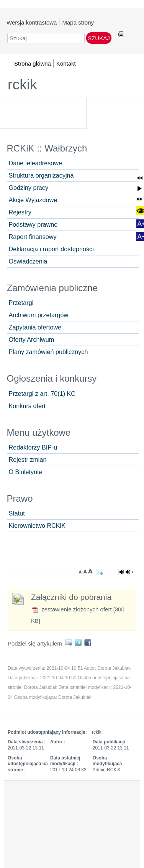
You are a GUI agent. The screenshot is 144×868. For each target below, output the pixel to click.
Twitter (79, 642)
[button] (140, 178)
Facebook (89, 642)
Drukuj (121, 35)
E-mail (70, 642)
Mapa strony (78, 22)
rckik (22, 84)
